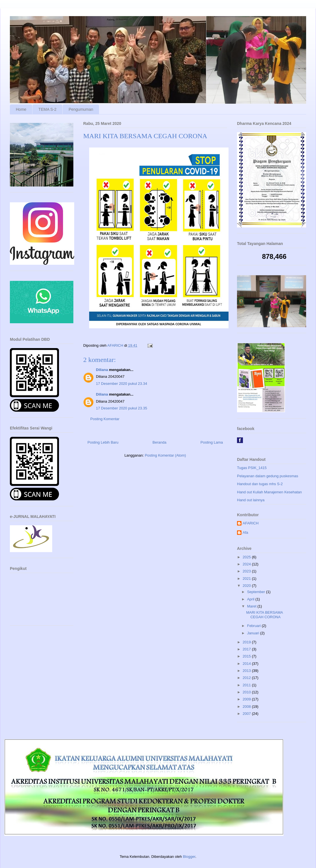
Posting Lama (212, 442)
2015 (247, 656)
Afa (245, 532)
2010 (247, 692)
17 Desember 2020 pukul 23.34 (121, 384)
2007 (247, 714)
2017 (247, 649)
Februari (254, 626)
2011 (247, 685)
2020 (247, 586)
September (257, 592)
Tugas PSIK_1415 (252, 468)
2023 (247, 571)
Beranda (160, 442)
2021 (247, 579)
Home (21, 109)
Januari (254, 633)
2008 (247, 707)
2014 (247, 664)
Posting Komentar (105, 419)
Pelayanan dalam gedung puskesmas (268, 476)
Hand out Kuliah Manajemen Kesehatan (269, 492)
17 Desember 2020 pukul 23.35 (121, 408)
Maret (252, 606)
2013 (247, 671)
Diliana (102, 370)
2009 (247, 699)
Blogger (189, 857)
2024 (247, 564)
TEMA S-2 (47, 109)
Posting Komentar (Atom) (165, 455)
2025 (247, 557)
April (251, 599)
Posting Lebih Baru (103, 442)
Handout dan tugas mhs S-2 (260, 484)
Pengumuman (81, 109)
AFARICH (251, 523)
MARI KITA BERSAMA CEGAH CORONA (264, 615)
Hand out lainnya (251, 500)
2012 (247, 678)
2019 (247, 642)
